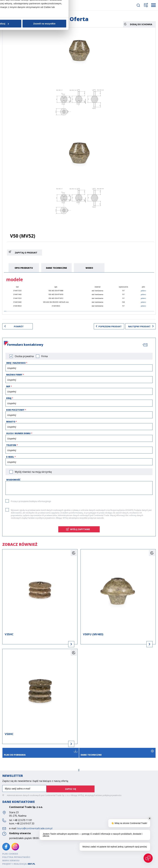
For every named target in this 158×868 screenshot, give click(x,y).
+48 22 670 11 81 (23, 820)
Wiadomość (13, 480)
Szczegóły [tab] (79, 418)
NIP (8, 386)
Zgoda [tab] (33, 418)
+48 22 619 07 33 (25, 823)
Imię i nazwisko (16, 363)
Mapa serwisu (11, 860)
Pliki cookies (10, 853)
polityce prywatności (46, 518)
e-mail (10, 457)
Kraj (9, 398)
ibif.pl (31, 863)
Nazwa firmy (14, 375)
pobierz (143, 291)
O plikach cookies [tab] (125, 418)
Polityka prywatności (16, 857)
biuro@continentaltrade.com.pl (35, 828)
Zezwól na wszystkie (123, 458)
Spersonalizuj (79, 458)
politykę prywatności (112, 795)
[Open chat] (148, 858)
